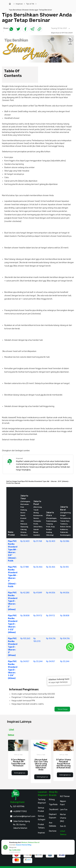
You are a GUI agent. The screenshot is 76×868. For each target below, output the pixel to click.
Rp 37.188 (25, 567)
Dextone (53, 831)
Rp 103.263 (25, 639)
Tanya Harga (62, 709)
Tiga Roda (53, 804)
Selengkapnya (20, 773)
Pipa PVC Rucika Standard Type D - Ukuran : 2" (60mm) (13, 601)
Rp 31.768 (38, 541)
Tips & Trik (30, 4)
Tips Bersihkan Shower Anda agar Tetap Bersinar (30, 10)
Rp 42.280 (25, 593)
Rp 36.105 (64, 567)
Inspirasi (19, 4)
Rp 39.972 (38, 616)
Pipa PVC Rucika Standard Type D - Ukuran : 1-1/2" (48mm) (13, 624)
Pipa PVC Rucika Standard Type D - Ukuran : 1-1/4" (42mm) (13, 670)
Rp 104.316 (51, 639)
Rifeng (52, 800)
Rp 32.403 (25, 541)
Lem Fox (64, 810)
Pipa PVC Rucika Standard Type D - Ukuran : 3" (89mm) (13, 647)
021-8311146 (19, 806)
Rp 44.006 (51, 593)
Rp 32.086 (65, 541)
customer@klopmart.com (24, 816)
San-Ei (63, 826)
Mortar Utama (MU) (63, 818)
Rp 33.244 (38, 661)
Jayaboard (54, 809)
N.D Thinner (65, 796)
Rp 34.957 (25, 661)
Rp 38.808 (25, 616)
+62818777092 (20, 811)
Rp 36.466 (38, 567)
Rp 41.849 (38, 593)
